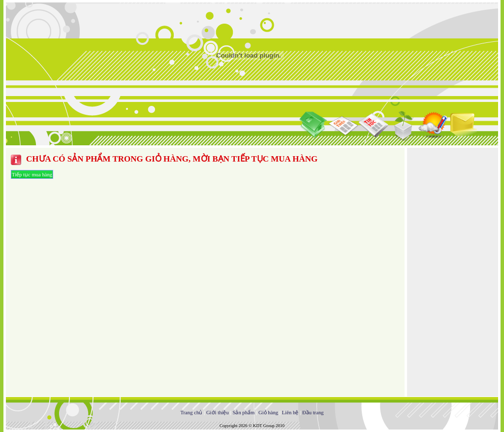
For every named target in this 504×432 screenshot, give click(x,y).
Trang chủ (191, 413)
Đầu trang (313, 413)
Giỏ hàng (268, 413)
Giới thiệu (218, 413)
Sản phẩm (243, 413)
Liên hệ (290, 413)
